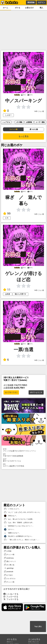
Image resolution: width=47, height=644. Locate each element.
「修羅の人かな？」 (12, 533)
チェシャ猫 (9, 555)
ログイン (41, 2)
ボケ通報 (19, 122)
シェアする (6, 122)
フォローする (11, 597)
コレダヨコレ (10, 579)
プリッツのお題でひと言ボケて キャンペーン (24, 450)
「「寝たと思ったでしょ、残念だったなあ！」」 (22, 540)
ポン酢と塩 (9, 565)
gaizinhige (9, 568)
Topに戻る (38, 627)
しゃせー (8, 115)
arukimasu (9, 558)
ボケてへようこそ (36, 392)
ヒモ (7, 218)
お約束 (8, 294)
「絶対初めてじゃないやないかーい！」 (19, 526)
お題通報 (29, 122)
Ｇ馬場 (8, 551)
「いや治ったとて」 (12, 509)
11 (7, 290)
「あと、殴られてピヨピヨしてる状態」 (19, 519)
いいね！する (11, 594)
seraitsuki (9, 572)
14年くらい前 (39, 111)
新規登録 (31, 2)
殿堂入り (10, 642)
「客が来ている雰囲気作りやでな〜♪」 (19, 536)
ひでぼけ (8, 575)
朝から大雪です (20, 294)
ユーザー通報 (40, 122)
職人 (41, 8)
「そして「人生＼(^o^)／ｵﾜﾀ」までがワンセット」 (22, 512)
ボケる (18, 8)
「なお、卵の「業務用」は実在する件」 (19, 523)
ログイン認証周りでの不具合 (24, 465)
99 (7, 214)
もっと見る (24, 136)
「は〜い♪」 (10, 529)
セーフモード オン (11, 392)
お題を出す (29, 8)
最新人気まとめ (33, 642)
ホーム (6, 8)
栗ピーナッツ (10, 562)
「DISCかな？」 (11, 516)
